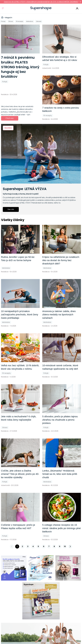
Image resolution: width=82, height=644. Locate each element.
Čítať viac (10, 118)
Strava (11, 21)
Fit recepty (20, 21)
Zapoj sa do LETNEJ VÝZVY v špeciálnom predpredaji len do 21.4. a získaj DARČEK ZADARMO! (41, 2)
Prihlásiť (77, 8)
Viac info (11, 209)
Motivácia (30, 21)
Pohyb (3, 21)
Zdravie (39, 21)
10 (65, 546)
